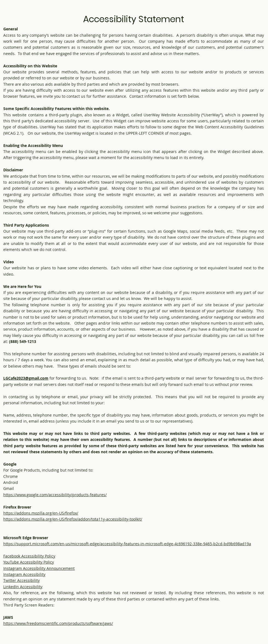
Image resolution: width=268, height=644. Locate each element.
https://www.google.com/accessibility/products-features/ (55, 495)
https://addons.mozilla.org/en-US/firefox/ (41, 513)
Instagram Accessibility (24, 574)
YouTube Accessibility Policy (29, 562)
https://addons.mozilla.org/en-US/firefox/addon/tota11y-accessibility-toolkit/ (73, 519)
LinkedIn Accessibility (23, 587)
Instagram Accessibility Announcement (39, 568)
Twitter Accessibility (21, 580)
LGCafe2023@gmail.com (26, 378)
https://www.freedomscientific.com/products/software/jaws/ (58, 623)
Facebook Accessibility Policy (29, 556)
